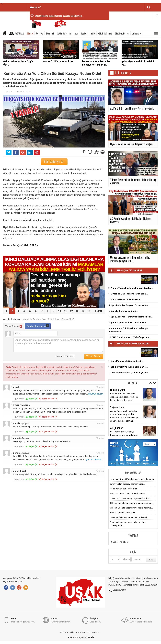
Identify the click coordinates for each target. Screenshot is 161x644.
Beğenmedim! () (48, 399)
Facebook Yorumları (38, 326)
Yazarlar (19, 33)
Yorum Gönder (14, 326)
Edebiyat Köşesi (122, 33)
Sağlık (92, 33)
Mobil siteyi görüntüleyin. (23, 620)
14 (83, 311)
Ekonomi (50, 33)
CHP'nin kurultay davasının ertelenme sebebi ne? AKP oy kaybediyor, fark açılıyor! (124, 397)
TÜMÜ (98, 311)
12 (71, 311)
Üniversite (137, 33)
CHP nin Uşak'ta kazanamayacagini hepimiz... (131, 503)
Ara (151, 559)
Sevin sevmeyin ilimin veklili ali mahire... (128, 493)
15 (89, 311)
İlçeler (84, 33)
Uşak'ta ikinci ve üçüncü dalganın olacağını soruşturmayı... (59, 16)
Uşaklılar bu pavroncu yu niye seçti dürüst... (130, 498)
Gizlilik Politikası (121, 542)
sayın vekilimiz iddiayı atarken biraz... (127, 484)
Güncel (30, 33)
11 (65, 311)
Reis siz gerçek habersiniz (122, 513)
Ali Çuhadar (116, 428)
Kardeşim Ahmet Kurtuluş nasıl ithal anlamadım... (133, 479)
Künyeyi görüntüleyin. (61, 620)
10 (59, 311)
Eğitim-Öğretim (64, 33)
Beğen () (32, 399)
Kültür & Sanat (105, 33)
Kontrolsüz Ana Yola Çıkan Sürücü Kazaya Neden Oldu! (48, 319)
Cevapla (19, 399)
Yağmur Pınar (117, 407)
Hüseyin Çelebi (118, 390)
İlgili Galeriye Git (54, 162)
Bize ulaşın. (95, 620)
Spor (76, 33)
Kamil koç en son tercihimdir (123, 489)
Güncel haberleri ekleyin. (141, 620)
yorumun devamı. (96, 394)
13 (77, 311)
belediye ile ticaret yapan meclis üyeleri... (129, 517)
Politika (40, 33)
